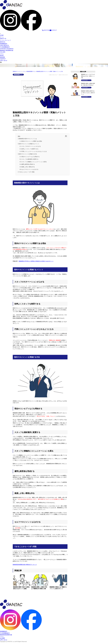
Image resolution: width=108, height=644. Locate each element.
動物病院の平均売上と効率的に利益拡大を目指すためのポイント (36, 263)
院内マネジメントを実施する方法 (28, 155)
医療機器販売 (4, 633)
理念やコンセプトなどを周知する (31, 157)
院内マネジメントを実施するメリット (29, 144)
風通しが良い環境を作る (28, 168)
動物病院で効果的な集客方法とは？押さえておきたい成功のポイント (88, 93)
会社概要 (2, 640)
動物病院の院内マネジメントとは (28, 139)
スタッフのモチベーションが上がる (31, 147)
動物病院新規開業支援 (6, 636)
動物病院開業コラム (18, 75)
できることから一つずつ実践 (27, 174)
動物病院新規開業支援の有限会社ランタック (25, 566)
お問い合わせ (4, 641)
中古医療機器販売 (5, 635)
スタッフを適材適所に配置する (30, 160)
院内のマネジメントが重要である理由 (32, 141)
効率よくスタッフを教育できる (30, 149)
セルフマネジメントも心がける (30, 171)
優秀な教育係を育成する (28, 165)
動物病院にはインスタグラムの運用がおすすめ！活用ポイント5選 (88, 76)
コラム (2, 638)
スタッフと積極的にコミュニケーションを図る (34, 163)
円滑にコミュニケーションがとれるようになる (34, 152)
